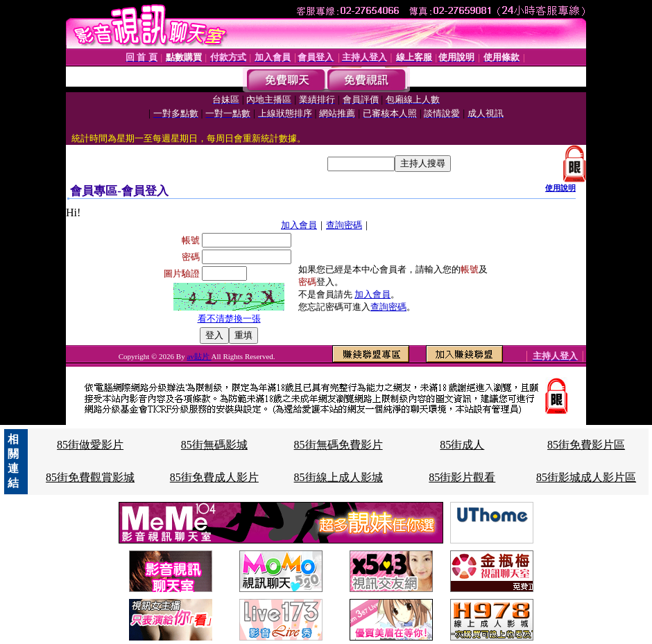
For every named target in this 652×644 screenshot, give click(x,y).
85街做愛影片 (90, 445)
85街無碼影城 (214, 445)
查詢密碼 (344, 225)
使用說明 (560, 188)
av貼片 (199, 356)
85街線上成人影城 (338, 477)
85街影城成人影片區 (586, 477)
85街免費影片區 (586, 445)
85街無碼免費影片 (338, 445)
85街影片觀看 (462, 477)
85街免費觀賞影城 (90, 477)
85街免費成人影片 (214, 477)
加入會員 (299, 225)
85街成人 (462, 445)
